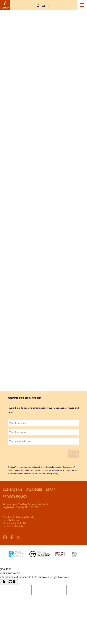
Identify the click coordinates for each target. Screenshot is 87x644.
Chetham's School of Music (5, 5)
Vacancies (34, 490)
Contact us (12, 490)
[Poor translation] (12, 582)
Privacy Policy (52, 474)
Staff (51, 490)
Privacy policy (15, 497)
